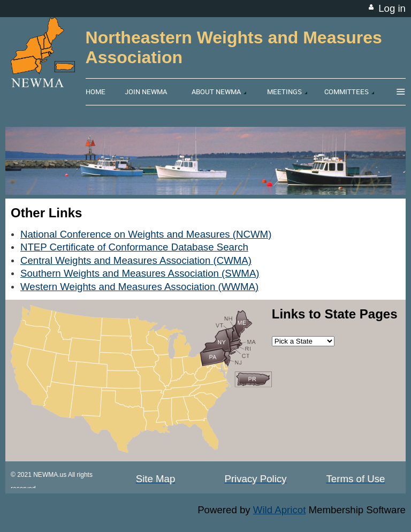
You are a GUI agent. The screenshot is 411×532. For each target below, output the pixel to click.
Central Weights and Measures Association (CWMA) (136, 260)
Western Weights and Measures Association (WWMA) (139, 287)
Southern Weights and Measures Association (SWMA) (140, 273)
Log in (392, 8)
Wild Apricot (280, 510)
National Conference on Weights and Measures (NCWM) (146, 234)
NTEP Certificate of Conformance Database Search (134, 247)
